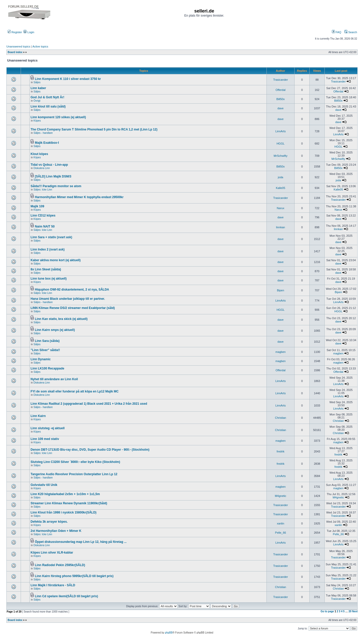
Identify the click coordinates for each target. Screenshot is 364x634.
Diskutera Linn (42, 168)
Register (15, 32)
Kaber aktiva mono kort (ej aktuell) (56, 260)
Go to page (327, 611)
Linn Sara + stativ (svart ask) (51, 237)
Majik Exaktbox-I (47, 143)
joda (281, 177)
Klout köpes (39, 154)
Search (351, 32)
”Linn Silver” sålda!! (45, 350)
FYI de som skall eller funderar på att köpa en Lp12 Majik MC (75, 391)
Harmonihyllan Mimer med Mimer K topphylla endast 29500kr (79, 197)
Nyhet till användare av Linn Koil (54, 379)
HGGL (280, 143)
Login (29, 32)
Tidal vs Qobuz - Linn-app (49, 165)
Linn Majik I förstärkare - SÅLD (53, 585)
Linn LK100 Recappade (47, 368)
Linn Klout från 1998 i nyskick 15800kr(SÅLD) (64, 512)
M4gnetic (281, 496)
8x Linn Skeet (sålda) (46, 269)
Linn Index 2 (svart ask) (48, 249)
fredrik (281, 451)
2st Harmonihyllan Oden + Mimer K (56, 531)
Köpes (37, 121)
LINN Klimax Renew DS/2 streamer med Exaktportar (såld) (73, 308)
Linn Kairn (38, 416)
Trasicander (281, 80)
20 (350, 611)
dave (281, 108)
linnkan (281, 227)
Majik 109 (37, 206)
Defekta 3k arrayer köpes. (49, 522)
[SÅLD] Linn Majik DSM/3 (53, 176)
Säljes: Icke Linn (43, 190)
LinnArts (281, 131)
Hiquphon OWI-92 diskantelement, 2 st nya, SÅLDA (72, 290)
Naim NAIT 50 (45, 226)
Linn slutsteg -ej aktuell (48, 428)
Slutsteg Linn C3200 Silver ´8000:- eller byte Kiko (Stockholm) (75, 462)
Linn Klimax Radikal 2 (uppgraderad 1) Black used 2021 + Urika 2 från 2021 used (89, 404)
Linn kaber (38, 88)
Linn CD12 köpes (43, 216)
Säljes (37, 82)
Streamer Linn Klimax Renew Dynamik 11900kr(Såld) (69, 503)
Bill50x (281, 99)
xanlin (281, 523)
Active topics (40, 46)
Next (355, 611)
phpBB (169, 633)
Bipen (281, 290)
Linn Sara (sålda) (47, 341)
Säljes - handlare (43, 133)
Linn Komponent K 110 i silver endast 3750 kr (68, 79)
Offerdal (281, 90)
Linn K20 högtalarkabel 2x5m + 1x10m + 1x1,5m (65, 494)
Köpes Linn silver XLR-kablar (52, 553)
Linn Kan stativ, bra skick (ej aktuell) (61, 319)
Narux (280, 208)
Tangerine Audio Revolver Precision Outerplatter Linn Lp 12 (74, 474)
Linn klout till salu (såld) (48, 106)
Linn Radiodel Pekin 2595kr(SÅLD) (60, 565)
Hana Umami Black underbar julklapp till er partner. (68, 299)
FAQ (337, 32)
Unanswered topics (18, 46)
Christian (280, 418)
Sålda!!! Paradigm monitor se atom (56, 186)
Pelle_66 (281, 533)
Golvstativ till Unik (44, 485)
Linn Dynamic (41, 359)
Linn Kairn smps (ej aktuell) (55, 330)
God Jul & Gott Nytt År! (47, 97)
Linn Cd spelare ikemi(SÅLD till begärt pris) (66, 596)
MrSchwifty (281, 156)
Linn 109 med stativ (45, 439)
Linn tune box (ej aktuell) (49, 279)
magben (281, 352)
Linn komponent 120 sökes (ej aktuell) (58, 117)
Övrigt (37, 101)
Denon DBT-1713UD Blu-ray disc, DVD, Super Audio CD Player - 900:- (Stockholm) (90, 450)
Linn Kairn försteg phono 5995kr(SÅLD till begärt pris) (74, 576)
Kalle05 (281, 188)
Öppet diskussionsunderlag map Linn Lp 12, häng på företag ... (81, 542)
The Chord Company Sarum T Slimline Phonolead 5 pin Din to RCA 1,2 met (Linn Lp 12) (94, 129)
